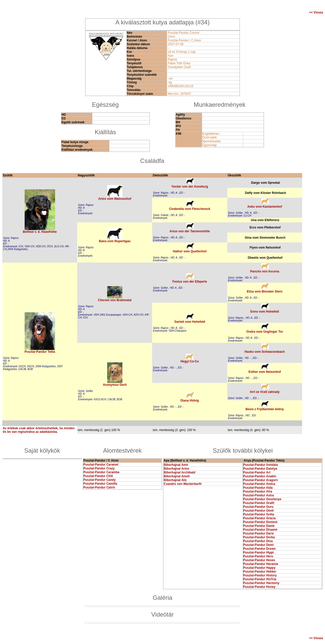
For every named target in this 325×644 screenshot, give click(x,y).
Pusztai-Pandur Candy (99, 480)
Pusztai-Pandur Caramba (101, 472)
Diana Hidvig (190, 401)
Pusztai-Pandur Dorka (259, 537)
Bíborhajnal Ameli (177, 476)
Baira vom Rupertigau (115, 241)
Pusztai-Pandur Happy (259, 568)
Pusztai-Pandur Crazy (99, 468)
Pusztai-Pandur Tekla (40, 352)
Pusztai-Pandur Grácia (259, 518)
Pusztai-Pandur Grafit (259, 503)
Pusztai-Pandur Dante (259, 526)
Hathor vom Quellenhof (190, 251)
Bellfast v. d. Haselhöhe (40, 232)
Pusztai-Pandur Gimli (259, 511)
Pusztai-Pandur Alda (258, 488)
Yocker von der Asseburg (190, 187)
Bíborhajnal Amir (176, 465)
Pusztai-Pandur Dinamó (260, 530)
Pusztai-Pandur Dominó (260, 522)
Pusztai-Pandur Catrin (99, 487)
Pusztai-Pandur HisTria (260, 579)
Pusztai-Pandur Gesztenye (262, 499)
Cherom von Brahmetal (115, 300)
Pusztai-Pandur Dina (258, 541)
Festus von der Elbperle (190, 282)
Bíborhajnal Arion (176, 469)
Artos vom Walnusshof (115, 199)
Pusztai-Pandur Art (257, 472)
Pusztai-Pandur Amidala (261, 465)
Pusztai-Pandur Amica (259, 484)
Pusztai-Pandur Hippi (259, 553)
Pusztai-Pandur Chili (98, 476)
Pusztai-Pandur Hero (258, 556)
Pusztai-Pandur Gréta (259, 514)
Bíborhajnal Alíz (175, 480)
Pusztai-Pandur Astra (259, 495)
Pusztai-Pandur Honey (259, 587)
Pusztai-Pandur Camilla (100, 484)
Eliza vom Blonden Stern (265, 292)
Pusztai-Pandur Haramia (261, 564)
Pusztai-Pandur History (260, 575)
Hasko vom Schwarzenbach (265, 352)
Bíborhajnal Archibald (180, 472)
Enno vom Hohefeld (265, 312)
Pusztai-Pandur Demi (258, 545)
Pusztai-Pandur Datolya (260, 469)
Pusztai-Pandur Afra (258, 492)
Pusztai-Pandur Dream (259, 549)
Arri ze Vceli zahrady (265, 392)
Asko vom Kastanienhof (265, 207)
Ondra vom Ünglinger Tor (265, 332)
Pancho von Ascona (265, 271)
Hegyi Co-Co (190, 361)
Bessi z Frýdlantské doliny (265, 409)
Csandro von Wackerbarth (183, 484)
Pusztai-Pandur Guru (258, 507)
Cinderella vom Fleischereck (190, 209)
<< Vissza (316, 12)
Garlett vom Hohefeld (190, 322)
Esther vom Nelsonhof (265, 372)
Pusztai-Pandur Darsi (259, 533)
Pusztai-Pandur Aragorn (261, 480)
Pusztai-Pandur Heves (259, 560)
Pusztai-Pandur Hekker (260, 572)
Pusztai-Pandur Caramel (101, 465)
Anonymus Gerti (115, 385)
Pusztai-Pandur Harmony (261, 583)
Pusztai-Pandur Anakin (260, 476)
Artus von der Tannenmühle (190, 231)
